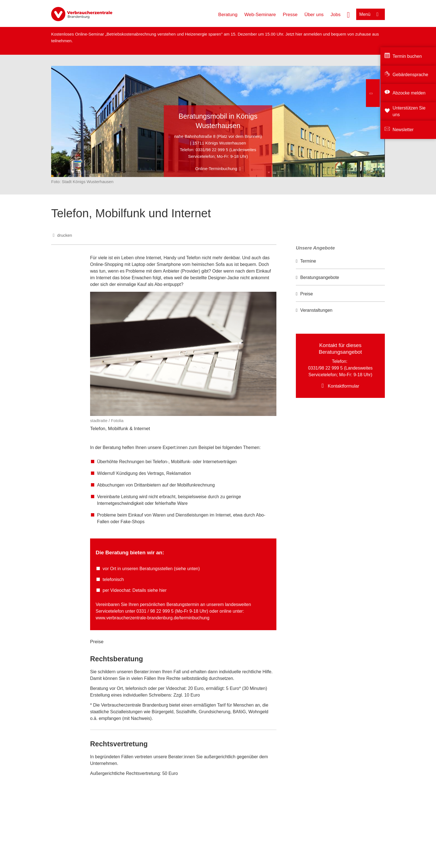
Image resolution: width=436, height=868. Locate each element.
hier (299, 34)
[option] (340, 261)
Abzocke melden (409, 93)
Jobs (336, 15)
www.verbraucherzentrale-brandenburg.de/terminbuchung (153, 618)
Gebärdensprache (410, 75)
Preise (307, 294)
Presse (290, 15)
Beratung (228, 15)
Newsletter (403, 130)
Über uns (314, 15)
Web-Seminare (260, 15)
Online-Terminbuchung (216, 169)
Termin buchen (407, 56)
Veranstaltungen (316, 310)
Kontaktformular (344, 386)
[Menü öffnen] (371, 14)
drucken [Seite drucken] (65, 235)
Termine (308, 261)
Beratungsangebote (320, 277)
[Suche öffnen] (348, 14)
